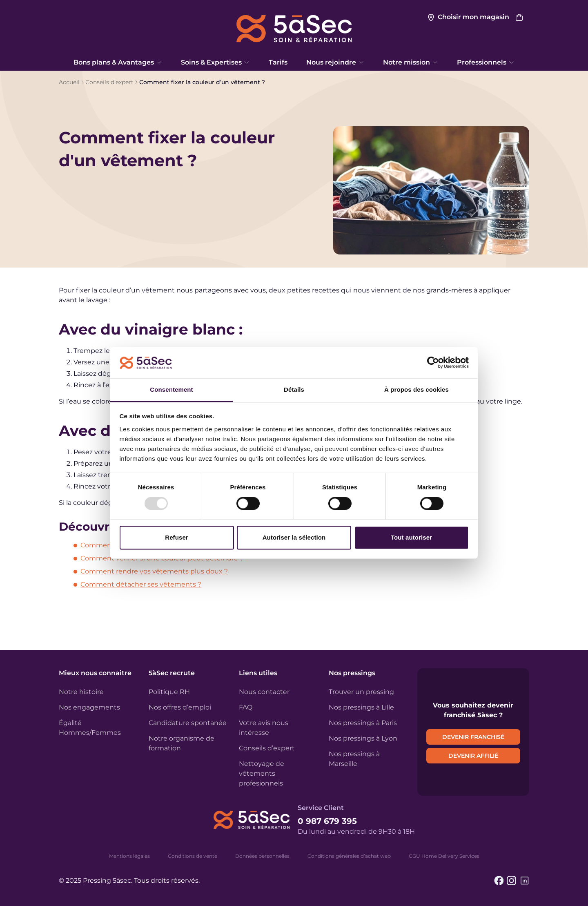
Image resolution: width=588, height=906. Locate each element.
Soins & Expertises (215, 62)
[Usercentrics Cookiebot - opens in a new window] (433, 363)
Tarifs (278, 62)
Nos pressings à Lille (361, 707)
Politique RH (169, 692)
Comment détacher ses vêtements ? (141, 584)
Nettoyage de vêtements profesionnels (262, 773)
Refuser (177, 537)
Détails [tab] (294, 389)
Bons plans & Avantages (118, 62)
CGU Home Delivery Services (444, 856)
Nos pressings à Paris (363, 723)
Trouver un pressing (361, 692)
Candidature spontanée (188, 723)
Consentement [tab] (171, 389)
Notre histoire (81, 692)
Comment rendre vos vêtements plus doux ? (154, 571)
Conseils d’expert (109, 82)
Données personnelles (262, 856)
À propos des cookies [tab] (416, 389)
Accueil (69, 82)
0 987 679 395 (327, 821)
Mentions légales (129, 856)
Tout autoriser (411, 537)
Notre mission (411, 62)
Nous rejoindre (335, 62)
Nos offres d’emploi (180, 707)
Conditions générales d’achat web (349, 856)
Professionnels (486, 62)
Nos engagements (89, 707)
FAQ (246, 707)
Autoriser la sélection (294, 537)
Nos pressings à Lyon (363, 738)
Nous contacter (264, 692)
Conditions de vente (193, 856)
